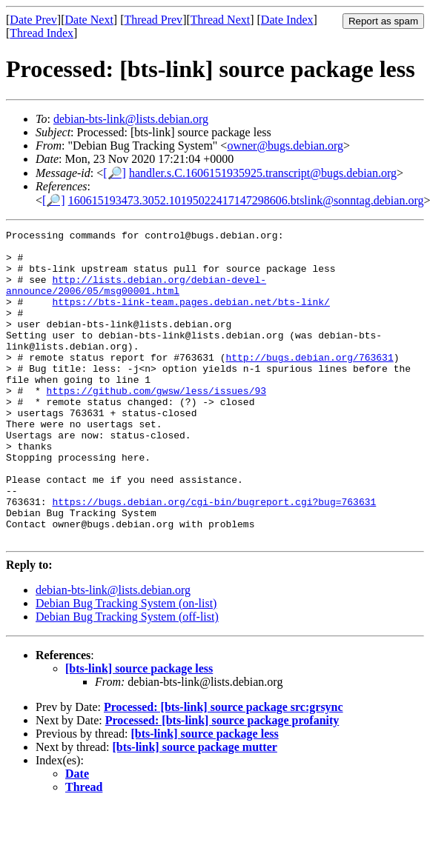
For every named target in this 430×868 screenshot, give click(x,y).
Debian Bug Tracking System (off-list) (127, 679)
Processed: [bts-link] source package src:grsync (224, 769)
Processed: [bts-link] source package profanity (222, 782)
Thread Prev (153, 20)
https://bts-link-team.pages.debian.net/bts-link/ (191, 317)
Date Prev (33, 20)
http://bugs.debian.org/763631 (309, 384)
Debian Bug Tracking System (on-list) (126, 665)
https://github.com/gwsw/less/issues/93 (156, 424)
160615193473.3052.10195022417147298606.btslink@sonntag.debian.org (246, 200)
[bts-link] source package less (139, 731)
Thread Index (42, 33)
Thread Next (220, 20)
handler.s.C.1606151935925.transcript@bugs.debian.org (263, 173)
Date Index (287, 20)
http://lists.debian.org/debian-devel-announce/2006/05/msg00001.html (136, 297)
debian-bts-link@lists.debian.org (131, 119)
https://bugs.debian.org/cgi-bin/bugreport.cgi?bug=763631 (214, 557)
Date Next (89, 20)
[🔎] (115, 173)
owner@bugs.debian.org (285, 146)
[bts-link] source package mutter (195, 809)
